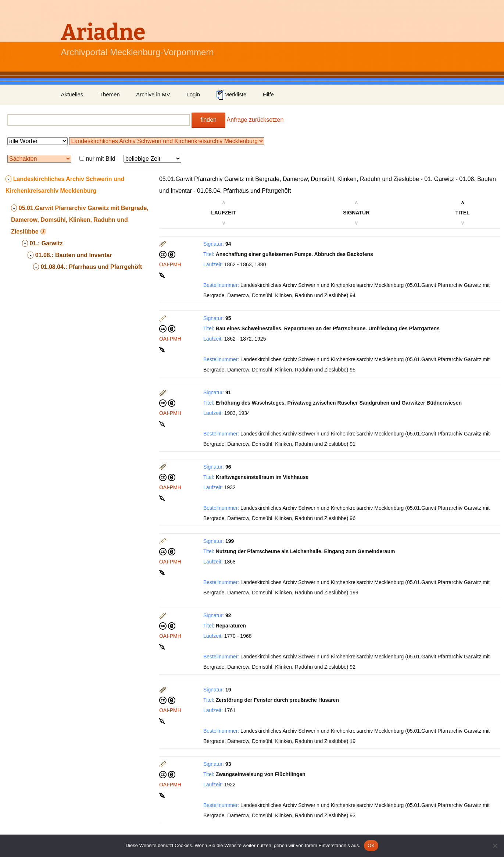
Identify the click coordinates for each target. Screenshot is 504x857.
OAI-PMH (170, 264)
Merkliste (231, 95)
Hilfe (268, 94)
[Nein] (495, 846)
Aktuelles (72, 94)
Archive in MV (153, 94)
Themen (110, 94)
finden (208, 120)
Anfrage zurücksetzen (255, 120)
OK (371, 845)
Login (193, 94)
